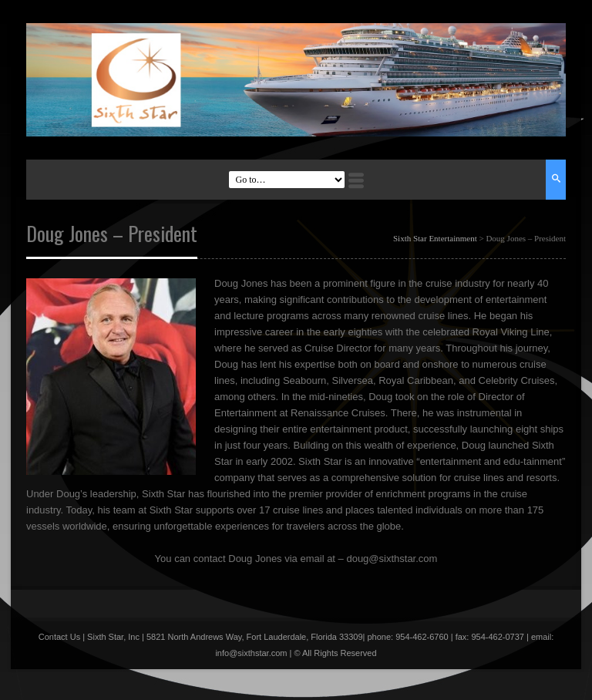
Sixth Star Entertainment (435, 238)
